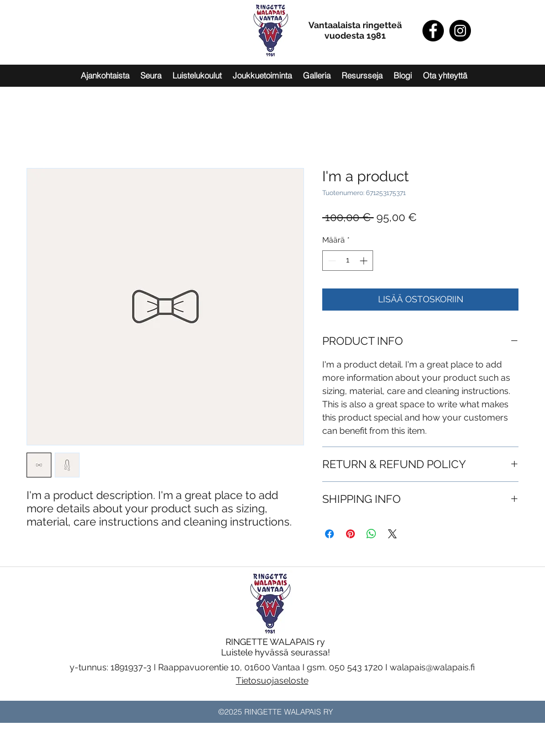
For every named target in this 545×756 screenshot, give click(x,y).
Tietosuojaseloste (272, 681)
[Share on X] (392, 534)
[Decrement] (331, 261)
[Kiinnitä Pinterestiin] (350, 534)
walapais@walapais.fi (432, 667)
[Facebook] (433, 31)
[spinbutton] (348, 261)
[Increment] (365, 261)
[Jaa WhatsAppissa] (371, 534)
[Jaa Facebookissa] (329, 534)
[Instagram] (460, 31)
